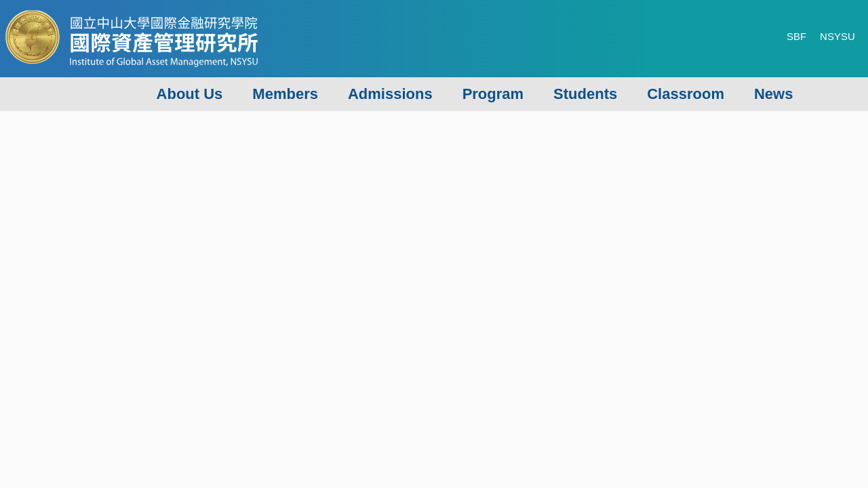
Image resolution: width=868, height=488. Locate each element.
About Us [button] (190, 94)
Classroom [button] (686, 94)
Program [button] (493, 94)
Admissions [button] (390, 94)
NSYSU (837, 36)
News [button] (773, 94)
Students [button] (585, 94)
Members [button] (285, 94)
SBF (796, 36)
